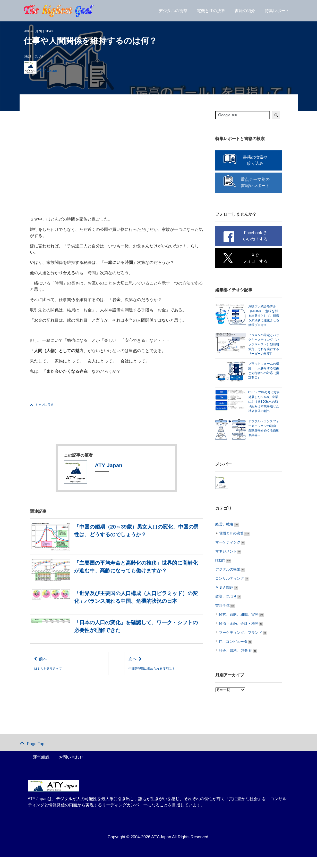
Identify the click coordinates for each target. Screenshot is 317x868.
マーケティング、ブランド (237, 645)
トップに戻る (42, 405)
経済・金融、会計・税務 (236, 636)
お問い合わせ (71, 769)
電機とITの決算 (211, 13)
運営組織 (41, 769)
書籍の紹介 (245, 13)
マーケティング (226, 557)
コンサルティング (228, 592)
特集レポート (277, 13)
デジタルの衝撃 (173, 13)
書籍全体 (221, 618)
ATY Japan (49, 71)
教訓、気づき (35, 56)
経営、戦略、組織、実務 (236, 627)
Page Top (32, 755)
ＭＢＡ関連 (223, 601)
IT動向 (220, 574)
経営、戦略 (223, 539)
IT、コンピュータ (231, 653)
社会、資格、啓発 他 (233, 662)
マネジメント (225, 566)
